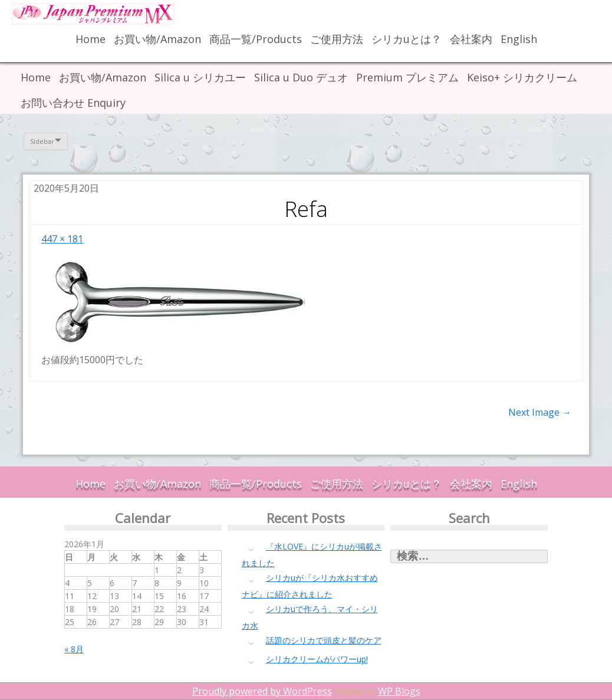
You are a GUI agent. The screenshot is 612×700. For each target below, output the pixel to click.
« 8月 (74, 649)
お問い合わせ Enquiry (73, 103)
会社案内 (471, 39)
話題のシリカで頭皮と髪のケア (324, 640)
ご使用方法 (337, 39)
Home (91, 39)
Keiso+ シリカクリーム (522, 77)
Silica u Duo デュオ (301, 77)
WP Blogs (399, 691)
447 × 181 (62, 239)
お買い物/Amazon (157, 39)
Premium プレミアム (407, 77)
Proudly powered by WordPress (262, 691)
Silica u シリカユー (200, 77)
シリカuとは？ (407, 39)
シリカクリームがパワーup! (317, 659)
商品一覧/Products (256, 39)
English (519, 39)
